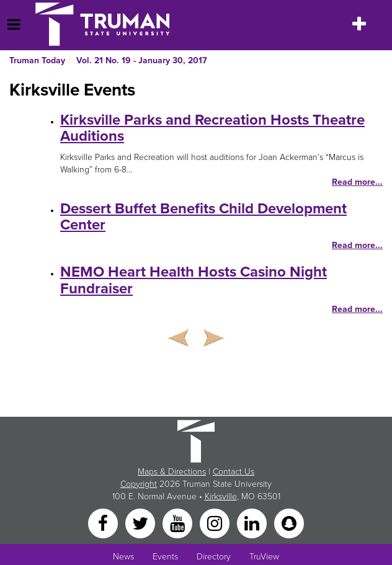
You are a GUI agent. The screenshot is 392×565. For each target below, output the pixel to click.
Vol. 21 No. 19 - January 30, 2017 (142, 60)
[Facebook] (104, 523)
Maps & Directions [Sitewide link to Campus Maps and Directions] (172, 472)
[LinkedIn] (253, 523)
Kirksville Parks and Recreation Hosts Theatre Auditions (212, 128)
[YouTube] (179, 523)
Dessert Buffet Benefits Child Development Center (203, 217)
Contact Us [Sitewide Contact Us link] (234, 472)
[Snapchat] (289, 523)
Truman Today (37, 60)
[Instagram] (216, 523)
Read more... (357, 182)
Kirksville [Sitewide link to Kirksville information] (221, 496)
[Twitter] (141, 523)
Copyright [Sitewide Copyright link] (139, 484)
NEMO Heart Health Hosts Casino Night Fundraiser (194, 280)
